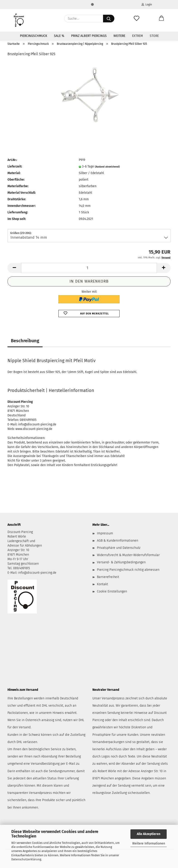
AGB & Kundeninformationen (118, 541)
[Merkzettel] (137, 19)
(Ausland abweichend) (107, 167)
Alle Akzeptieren (149, 834)
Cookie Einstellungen (112, 591)
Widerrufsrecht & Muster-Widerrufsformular (128, 555)
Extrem (137, 36)
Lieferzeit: (15, 166)
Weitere (119, 36)
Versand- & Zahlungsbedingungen (121, 562)
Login (147, 5)
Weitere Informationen (149, 843)
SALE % (59, 36)
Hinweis (58, 713)
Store (154, 36)
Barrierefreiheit (108, 577)
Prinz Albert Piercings (89, 36)
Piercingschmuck (34, 36)
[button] (161, 19)
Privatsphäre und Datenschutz (119, 548)
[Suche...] (109, 19)
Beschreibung (25, 341)
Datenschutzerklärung (26, 859)
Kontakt (102, 584)
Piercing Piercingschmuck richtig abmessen (128, 570)
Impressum (105, 533)
